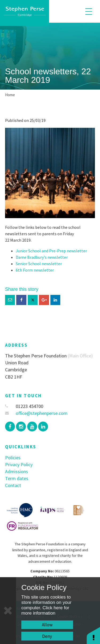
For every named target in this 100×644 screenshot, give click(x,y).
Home (10, 95)
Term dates (17, 478)
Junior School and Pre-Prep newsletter (51, 251)
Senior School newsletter (39, 264)
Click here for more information (45, 610)
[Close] (8, 611)
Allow (47, 625)
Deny (47, 636)
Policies (13, 458)
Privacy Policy (19, 464)
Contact (13, 485)
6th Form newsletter (35, 270)
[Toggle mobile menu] (89, 11)
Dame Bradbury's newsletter (42, 257)
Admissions (17, 471)
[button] (93, 635)
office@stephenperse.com (36, 413)
